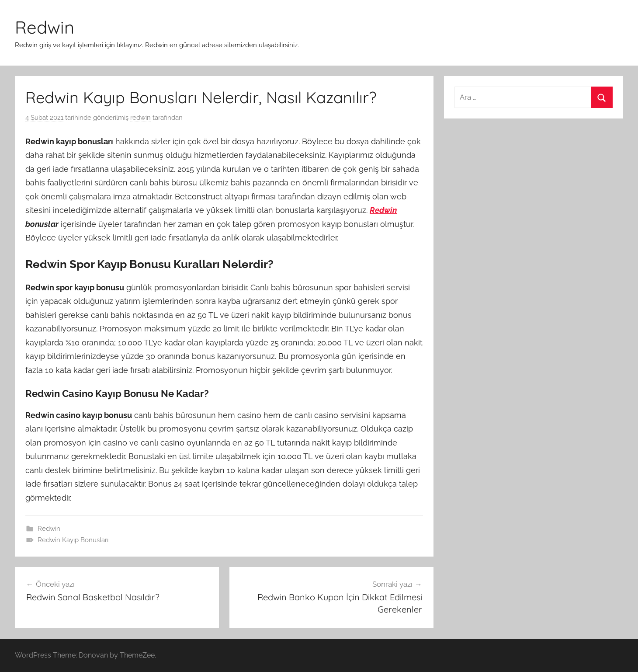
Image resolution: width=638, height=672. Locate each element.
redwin (140, 118)
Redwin (45, 27)
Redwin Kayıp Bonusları (73, 540)
